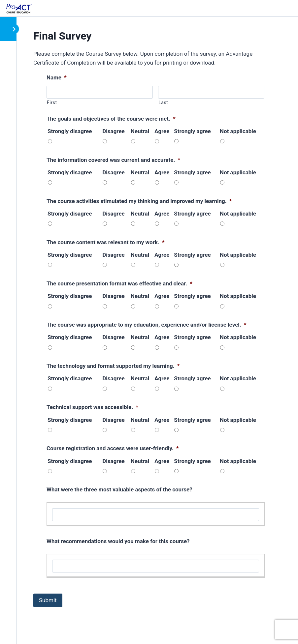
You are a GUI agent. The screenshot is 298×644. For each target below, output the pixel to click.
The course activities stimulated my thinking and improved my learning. (139, 201)
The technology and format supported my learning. (113, 366)
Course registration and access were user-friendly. (113, 448)
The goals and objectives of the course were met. (111, 119)
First (52, 102)
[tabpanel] (152, 330)
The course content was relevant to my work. (106, 242)
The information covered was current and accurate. (113, 160)
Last (163, 102)
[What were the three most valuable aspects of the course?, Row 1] (156, 515)
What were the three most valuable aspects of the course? (119, 489)
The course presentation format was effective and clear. (119, 283)
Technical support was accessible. (92, 407)
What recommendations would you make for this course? (118, 541)
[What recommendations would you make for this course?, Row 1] (156, 566)
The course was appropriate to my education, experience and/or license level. (146, 325)
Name (57, 77)
